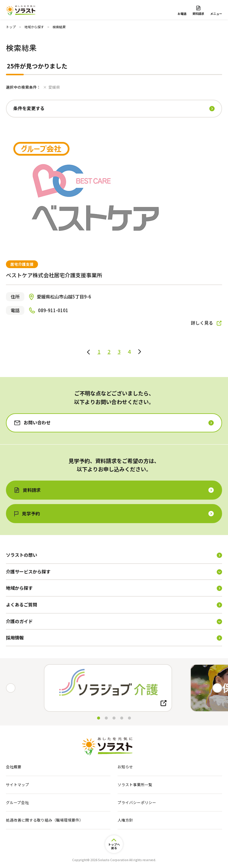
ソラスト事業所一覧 (135, 785)
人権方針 (125, 820)
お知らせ (125, 767)
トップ (11, 27)
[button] (217, 688)
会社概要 (14, 767)
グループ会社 (17, 803)
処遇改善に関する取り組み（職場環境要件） (45, 820)
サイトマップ (18, 785)
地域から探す (34, 27)
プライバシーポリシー (137, 803)
